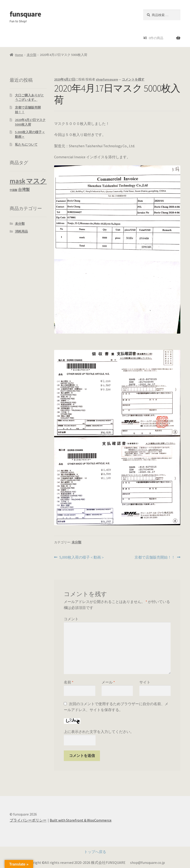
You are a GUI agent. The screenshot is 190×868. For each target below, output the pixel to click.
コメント (71, 619)
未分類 (32, 55)
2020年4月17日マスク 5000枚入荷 (30, 122)
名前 (69, 682)
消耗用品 (21, 231)
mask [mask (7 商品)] (18, 181)
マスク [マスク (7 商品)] (36, 181)
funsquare (25, 14)
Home (19, 55)
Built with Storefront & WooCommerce (81, 820)
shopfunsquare (107, 79)
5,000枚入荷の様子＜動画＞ (82, 557)
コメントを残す (133, 79)
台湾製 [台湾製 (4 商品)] (24, 190)
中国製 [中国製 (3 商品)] (13, 190)
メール (108, 682)
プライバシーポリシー (28, 820)
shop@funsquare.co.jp (148, 862)
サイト (145, 682)
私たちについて (26, 144)
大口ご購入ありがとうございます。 (29, 98)
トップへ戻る (95, 852)
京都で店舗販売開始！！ (155, 557)
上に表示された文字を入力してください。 (99, 732)
